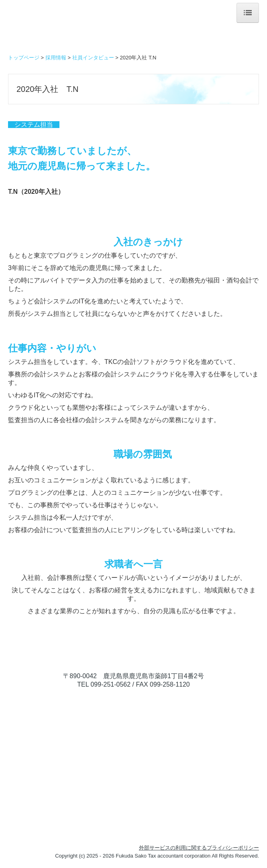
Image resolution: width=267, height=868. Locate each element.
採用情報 (56, 58)
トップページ (24, 58)
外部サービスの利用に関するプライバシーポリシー (199, 848)
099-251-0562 (110, 684)
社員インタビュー (93, 58)
